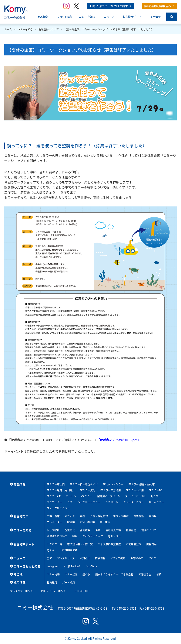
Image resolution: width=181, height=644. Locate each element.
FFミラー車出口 (56, 484)
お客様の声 (137, 558)
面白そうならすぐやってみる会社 (114, 574)
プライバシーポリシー (23, 591)
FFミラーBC (156, 490)
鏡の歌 (86, 574)
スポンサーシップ (93, 536)
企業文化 (70, 530)
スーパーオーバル (135, 496)
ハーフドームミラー (89, 502)
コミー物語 (53, 574)
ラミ (70, 502)
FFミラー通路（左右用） (143, 484)
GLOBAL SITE (81, 591)
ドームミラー (156, 502)
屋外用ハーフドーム (109, 496)
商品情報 (100, 558)
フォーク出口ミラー (58, 508)
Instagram (53, 566)
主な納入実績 (113, 530)
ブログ (152, 558)
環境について (149, 530)
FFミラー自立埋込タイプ (84, 484)
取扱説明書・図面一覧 (80, 544)
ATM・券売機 (87, 522)
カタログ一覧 (54, 544)
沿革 (98, 530)
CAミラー (87, 496)
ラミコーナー (54, 502)
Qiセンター (114, 536)
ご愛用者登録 (134, 544)
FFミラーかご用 (135, 490)
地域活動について (57, 536)
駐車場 (153, 516)
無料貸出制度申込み (158, 6)
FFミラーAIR (54, 496)
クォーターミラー (133, 502)
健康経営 (131, 530)
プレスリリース (66, 558)
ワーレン (71, 496)
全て (49, 558)
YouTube (92, 566)
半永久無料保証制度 (109, 544)
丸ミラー (156, 496)
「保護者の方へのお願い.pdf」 (119, 440)
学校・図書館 (121, 516)
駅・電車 (105, 522)
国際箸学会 (145, 574)
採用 (75, 536)
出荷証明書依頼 (68, 550)
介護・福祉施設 (99, 516)
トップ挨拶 (53, 530)
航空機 (71, 522)
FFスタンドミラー (113, 484)
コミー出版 (71, 574)
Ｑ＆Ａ (51, 550)
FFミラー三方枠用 (111, 490)
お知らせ (85, 558)
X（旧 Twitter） (73, 566)
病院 (83, 516)
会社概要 (85, 530)
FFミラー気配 (88, 490)
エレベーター (54, 522)
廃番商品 (151, 544)
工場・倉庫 (53, 516)
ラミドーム (112, 502)
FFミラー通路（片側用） (61, 490)
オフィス (70, 516)
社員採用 (52, 582)
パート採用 (68, 582)
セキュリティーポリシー (55, 591)
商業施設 (139, 516)
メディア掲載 (118, 558)
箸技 (159, 574)
